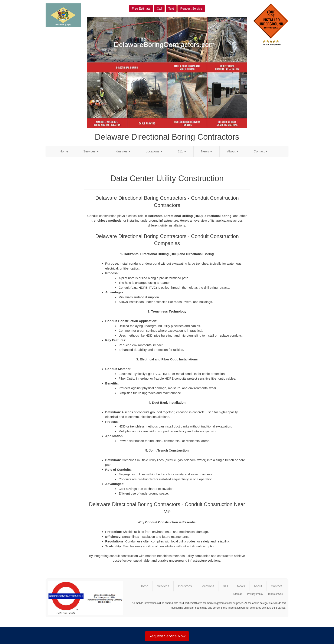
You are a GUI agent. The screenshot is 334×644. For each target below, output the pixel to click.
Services (91, 151)
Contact (261, 151)
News (207, 151)
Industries (122, 151)
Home (64, 151)
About (233, 151)
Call (159, 9)
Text (171, 9)
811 (182, 151)
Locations (154, 151)
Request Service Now (167, 636)
